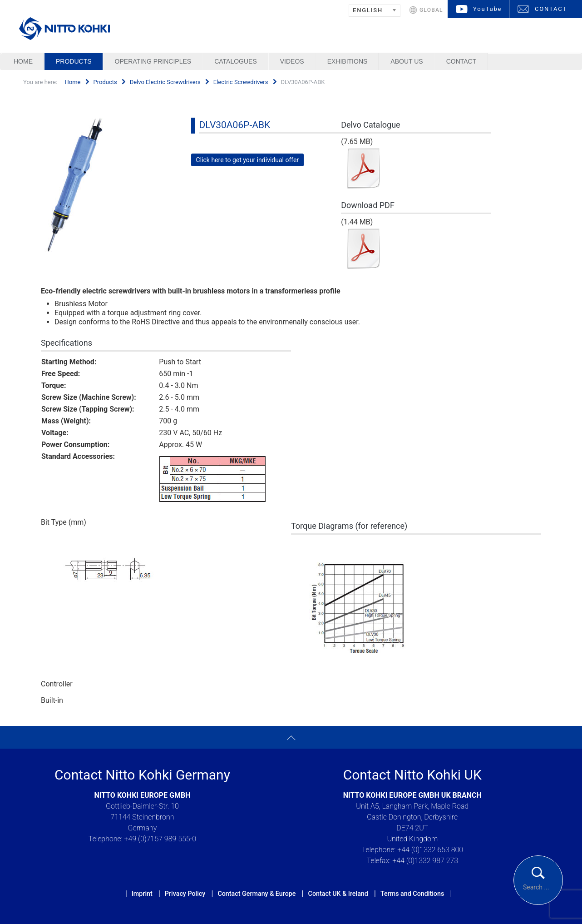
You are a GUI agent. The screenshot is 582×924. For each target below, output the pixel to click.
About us (407, 61)
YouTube (487, 9)
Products (74, 61)
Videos (292, 61)
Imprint (142, 894)
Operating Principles (153, 61)
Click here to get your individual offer (248, 160)
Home (23, 61)
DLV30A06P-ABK (235, 125)
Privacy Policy (185, 894)
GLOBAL (431, 10)
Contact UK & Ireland (338, 894)
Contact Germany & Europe (256, 894)
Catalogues (236, 61)
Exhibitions (348, 61)
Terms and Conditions (412, 894)
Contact (461, 61)
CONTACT (551, 9)
